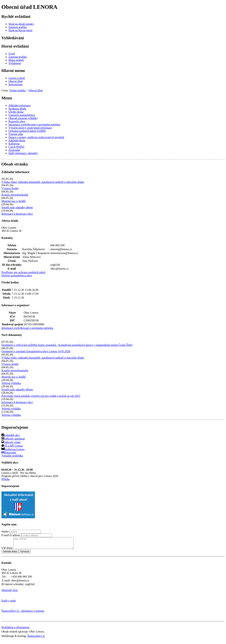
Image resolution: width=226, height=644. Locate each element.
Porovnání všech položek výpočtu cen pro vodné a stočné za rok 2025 (41, 396)
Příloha (5, 479)
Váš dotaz (7, 550)
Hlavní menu (13, 71)
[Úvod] (12, 54)
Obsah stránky (15, 164)
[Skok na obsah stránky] (21, 24)
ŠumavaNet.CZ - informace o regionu (23, 613)
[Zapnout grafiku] (18, 27)
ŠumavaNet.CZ (36, 638)
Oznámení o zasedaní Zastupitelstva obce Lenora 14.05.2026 (36, 351)
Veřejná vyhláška (11, 383)
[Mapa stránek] (16, 60)
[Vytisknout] (15, 63)
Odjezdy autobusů (13, 439)
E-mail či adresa (11, 535)
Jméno (5, 531)
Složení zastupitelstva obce (17, 276)
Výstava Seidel (10, 188)
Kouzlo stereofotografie (15, 195)
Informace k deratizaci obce (17, 214)
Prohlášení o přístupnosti (15, 629)
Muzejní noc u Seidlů (14, 201)
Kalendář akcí (11, 435)
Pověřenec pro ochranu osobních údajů (23, 272)
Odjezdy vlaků (11, 442)
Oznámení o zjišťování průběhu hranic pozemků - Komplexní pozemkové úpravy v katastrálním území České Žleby (67, 345)
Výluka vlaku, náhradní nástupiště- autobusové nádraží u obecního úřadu (43, 182)
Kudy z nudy (9, 603)
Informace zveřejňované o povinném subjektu (27, 328)
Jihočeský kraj (10, 592)
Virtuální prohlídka (12, 456)
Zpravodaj (9, 452)
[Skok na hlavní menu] (20, 30)
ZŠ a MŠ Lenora (12, 446)
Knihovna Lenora (13, 449)
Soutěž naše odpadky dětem (17, 207)
